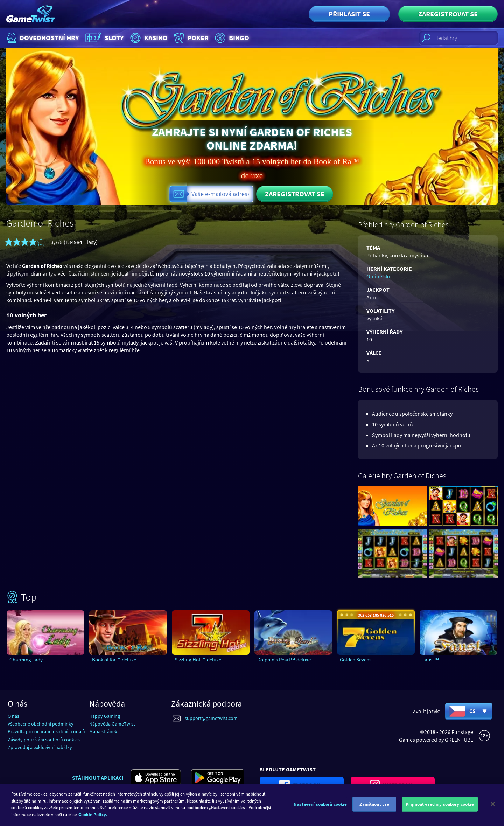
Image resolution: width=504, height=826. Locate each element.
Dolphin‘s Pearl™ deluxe (284, 660)
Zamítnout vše (374, 809)
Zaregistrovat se (448, 14)
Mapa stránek (103, 731)
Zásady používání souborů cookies (44, 740)
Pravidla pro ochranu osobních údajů (46, 731)
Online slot (379, 276)
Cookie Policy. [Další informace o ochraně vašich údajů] (93, 819)
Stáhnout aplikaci (98, 778)
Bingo (231, 38)
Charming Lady (26, 660)
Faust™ (431, 660)
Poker (191, 38)
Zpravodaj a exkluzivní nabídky (40, 747)
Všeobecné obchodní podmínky (41, 724)
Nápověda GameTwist (112, 724)
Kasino (148, 38)
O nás (13, 716)
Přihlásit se (349, 14)
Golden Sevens (356, 660)
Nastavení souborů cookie (320, 809)
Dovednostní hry (42, 38)
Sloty (104, 38)
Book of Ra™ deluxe (114, 660)
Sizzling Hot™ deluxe (198, 660)
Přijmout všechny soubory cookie (440, 809)
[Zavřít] (493, 808)
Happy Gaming (105, 716)
